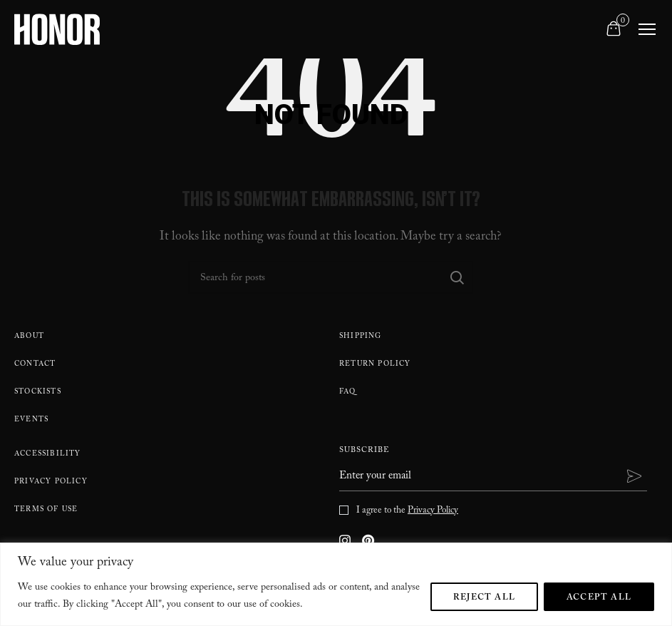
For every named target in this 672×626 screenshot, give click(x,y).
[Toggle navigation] (647, 29)
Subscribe (365, 452)
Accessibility (48, 455)
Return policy (375, 365)
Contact (35, 365)
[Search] (331, 277)
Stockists (38, 392)
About (29, 337)
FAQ (348, 392)
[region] (336, 584)
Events (31, 420)
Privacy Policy (51, 482)
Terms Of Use (46, 510)
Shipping (361, 337)
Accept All (599, 598)
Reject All (484, 598)
